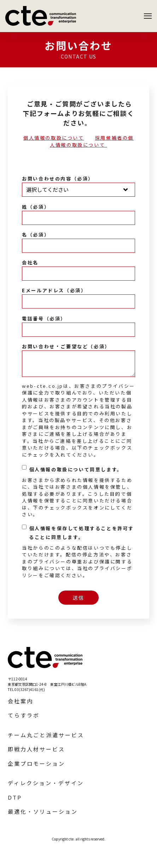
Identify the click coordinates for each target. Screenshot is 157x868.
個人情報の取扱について (54, 138)
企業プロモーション (36, 763)
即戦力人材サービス (36, 749)
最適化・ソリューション (43, 811)
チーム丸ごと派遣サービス (46, 735)
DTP (15, 797)
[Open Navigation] (148, 16)
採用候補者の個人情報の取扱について (92, 141)
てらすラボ (24, 715)
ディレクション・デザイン (46, 783)
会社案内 (21, 701)
